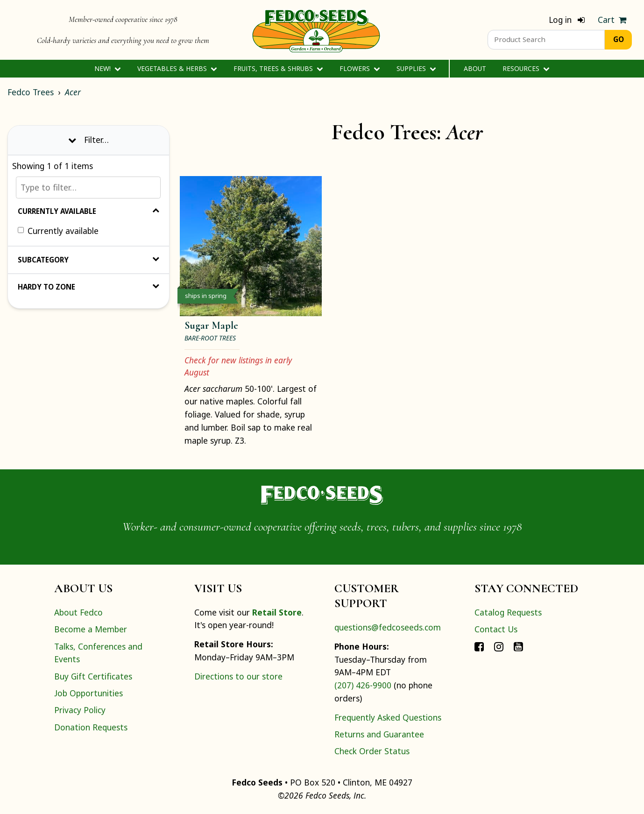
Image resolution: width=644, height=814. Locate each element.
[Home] (316, 30)
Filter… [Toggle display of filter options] (88, 140)
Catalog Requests (508, 612)
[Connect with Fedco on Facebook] (479, 646)
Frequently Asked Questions (388, 717)
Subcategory (88, 260)
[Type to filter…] (88, 188)
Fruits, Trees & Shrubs (278, 68)
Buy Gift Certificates (93, 676)
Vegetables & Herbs (177, 68)
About (475, 68)
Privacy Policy (80, 710)
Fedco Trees (31, 92)
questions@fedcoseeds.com (388, 627)
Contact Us (496, 629)
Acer (73, 92)
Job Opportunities (88, 693)
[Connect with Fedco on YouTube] (518, 646)
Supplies (416, 68)
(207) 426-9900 (363, 685)
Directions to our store (238, 676)
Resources (526, 68)
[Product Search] (546, 40)
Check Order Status (372, 751)
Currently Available (88, 211)
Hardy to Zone (88, 287)
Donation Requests (91, 727)
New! (108, 68)
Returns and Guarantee (379, 734)
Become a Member (91, 629)
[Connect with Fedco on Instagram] (499, 646)
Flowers (360, 68)
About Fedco (78, 612)
